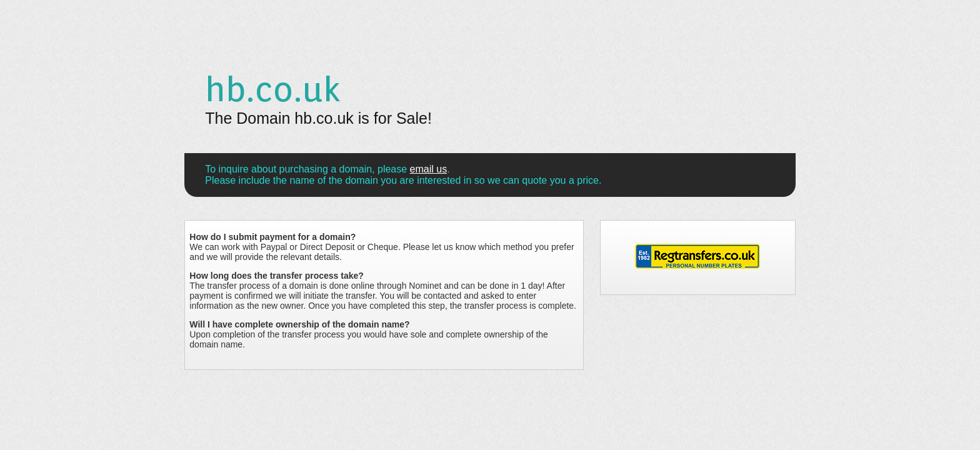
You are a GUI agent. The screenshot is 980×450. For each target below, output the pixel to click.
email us (429, 169)
